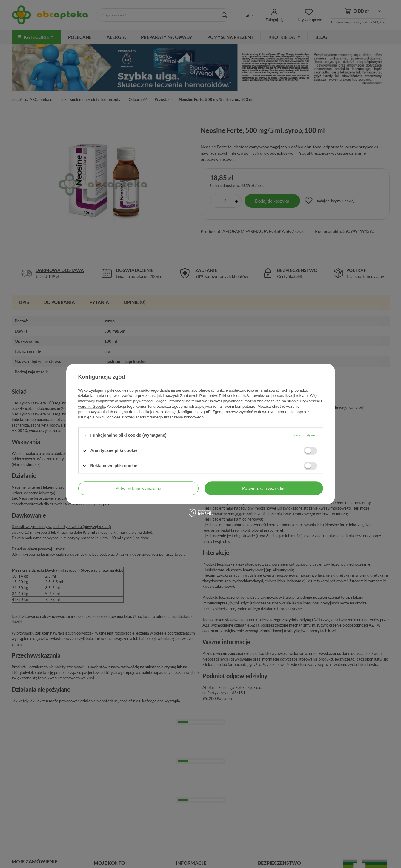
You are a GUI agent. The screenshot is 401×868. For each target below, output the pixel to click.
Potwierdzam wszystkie (264, 488)
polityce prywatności (136, 401)
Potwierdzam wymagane (138, 488)
